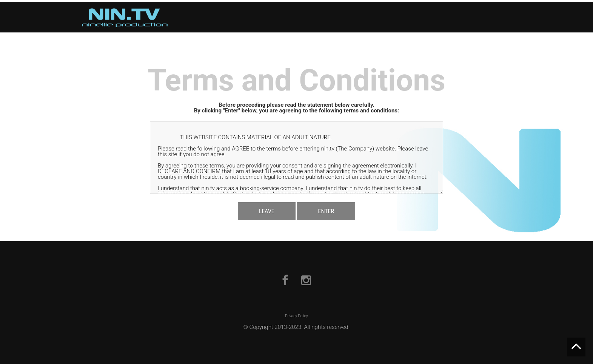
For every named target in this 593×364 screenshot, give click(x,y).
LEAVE (267, 211)
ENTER (326, 211)
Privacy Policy (296, 316)
